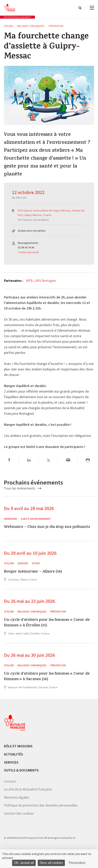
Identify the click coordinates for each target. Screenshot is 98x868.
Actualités (13, 754)
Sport (36, 563)
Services (11, 762)
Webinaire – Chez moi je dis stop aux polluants (47, 527)
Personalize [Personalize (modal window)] (77, 863)
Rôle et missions (18, 746)
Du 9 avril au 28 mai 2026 (29, 508)
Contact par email (28, 252)
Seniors (23, 563)
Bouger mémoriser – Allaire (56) (33, 572)
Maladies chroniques (31, 26)
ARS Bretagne (45, 281)
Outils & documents (21, 770)
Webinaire (11, 519)
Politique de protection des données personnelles (41, 805)
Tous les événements (23, 488)
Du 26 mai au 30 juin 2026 (29, 655)
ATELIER (8, 26)
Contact (10, 781)
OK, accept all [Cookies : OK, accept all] (24, 863)
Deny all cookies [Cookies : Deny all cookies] (51, 863)
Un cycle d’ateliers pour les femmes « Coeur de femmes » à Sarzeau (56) (47, 677)
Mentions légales (17, 797)
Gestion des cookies (19, 813)
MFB (30, 281)
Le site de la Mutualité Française (28, 789)
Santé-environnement (36, 519)
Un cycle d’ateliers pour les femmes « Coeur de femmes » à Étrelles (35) (47, 623)
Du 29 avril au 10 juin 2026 (30, 553)
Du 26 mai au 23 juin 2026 (29, 601)
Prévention (56, 26)
